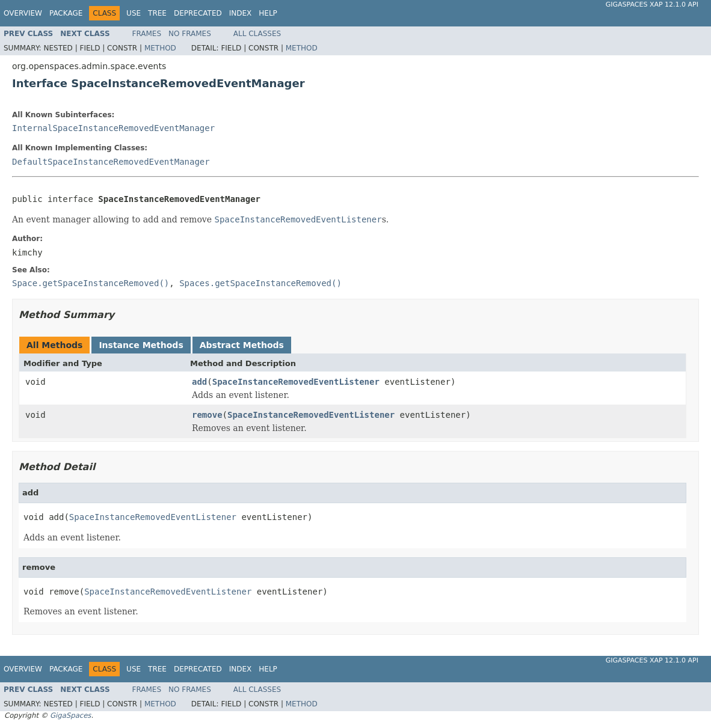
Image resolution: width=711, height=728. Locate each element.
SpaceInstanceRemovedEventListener (296, 382)
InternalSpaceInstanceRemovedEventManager (113, 128)
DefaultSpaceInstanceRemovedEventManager (111, 162)
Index (241, 13)
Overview (23, 13)
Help (268, 13)
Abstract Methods (242, 345)
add (199, 382)
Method (160, 48)
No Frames (190, 34)
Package (66, 13)
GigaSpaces (70, 715)
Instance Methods (141, 345)
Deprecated (198, 13)
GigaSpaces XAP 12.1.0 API (652, 5)
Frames (147, 34)
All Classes (257, 34)
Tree (157, 13)
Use (134, 13)
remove (207, 415)
